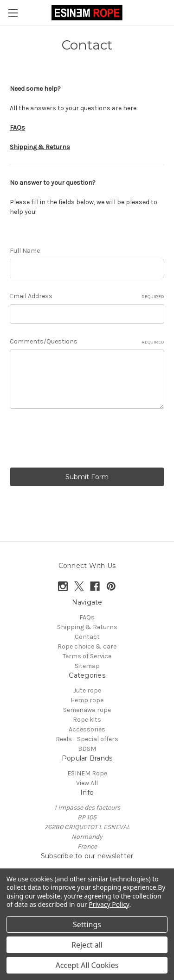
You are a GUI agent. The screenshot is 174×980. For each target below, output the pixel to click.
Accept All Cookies (87, 965)
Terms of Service (87, 656)
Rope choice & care (87, 646)
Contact (87, 637)
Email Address (87, 296)
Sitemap (87, 666)
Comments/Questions (87, 342)
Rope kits (87, 720)
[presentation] (80, 440)
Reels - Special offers (87, 739)
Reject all (87, 945)
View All (87, 783)
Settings (87, 924)
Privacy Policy (109, 904)
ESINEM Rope (87, 773)
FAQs (87, 617)
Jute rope (87, 690)
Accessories (87, 729)
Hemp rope (87, 700)
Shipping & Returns (87, 627)
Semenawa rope (87, 710)
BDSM (87, 749)
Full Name (25, 251)
